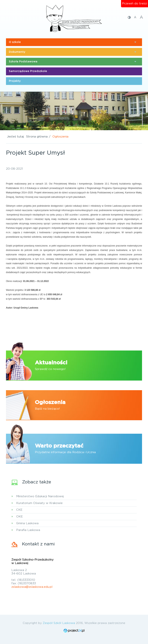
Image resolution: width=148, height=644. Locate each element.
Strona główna (37, 137)
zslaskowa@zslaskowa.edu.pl (32, 587)
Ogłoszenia (60, 137)
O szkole (15, 42)
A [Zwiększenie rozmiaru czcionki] (141, 17)
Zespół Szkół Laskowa (59, 623)
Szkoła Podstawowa (23, 62)
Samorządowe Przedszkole (28, 71)
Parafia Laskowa (28, 530)
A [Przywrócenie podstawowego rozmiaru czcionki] (135, 17)
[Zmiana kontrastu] (129, 17)
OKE (19, 517)
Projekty (15, 81)
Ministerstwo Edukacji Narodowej (40, 496)
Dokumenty (17, 52)
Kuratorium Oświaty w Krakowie (39, 503)
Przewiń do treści (135, 4)
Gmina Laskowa (27, 523)
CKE (19, 510)
